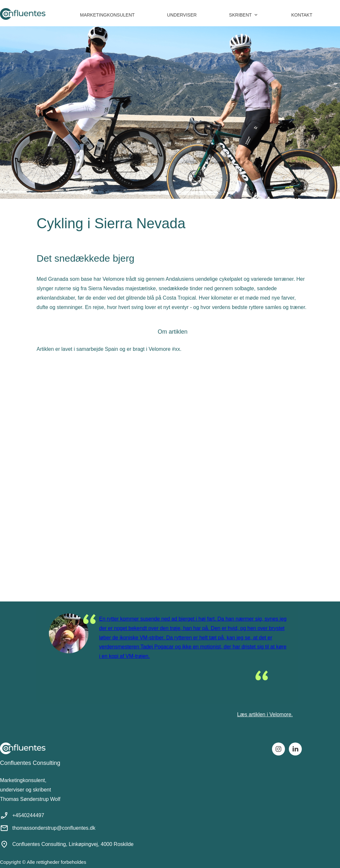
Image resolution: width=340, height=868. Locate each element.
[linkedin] (295, 749)
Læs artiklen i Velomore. (265, 714)
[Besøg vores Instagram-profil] (278, 749)
